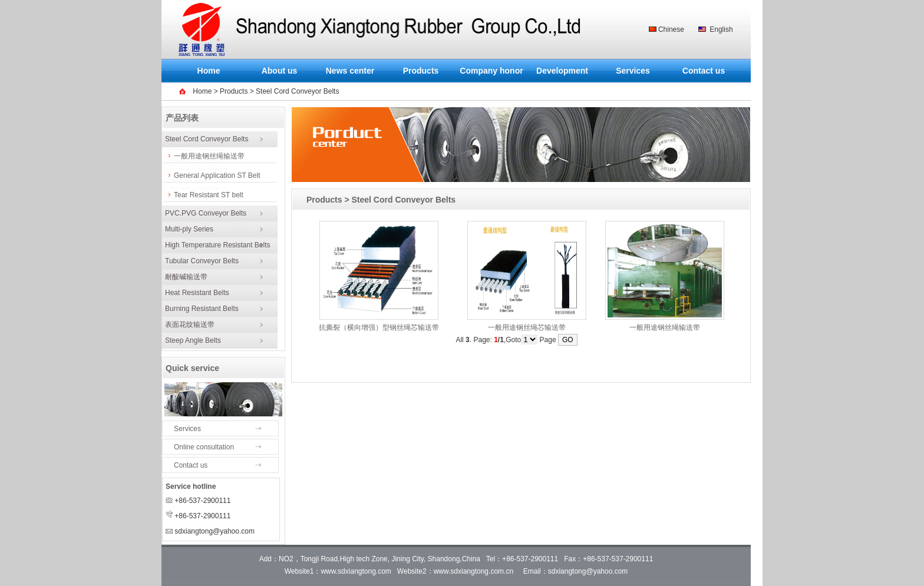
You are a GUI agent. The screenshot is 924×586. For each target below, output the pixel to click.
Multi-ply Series (189, 229)
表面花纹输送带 (190, 325)
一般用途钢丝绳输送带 (209, 156)
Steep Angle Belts (193, 340)
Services (633, 71)
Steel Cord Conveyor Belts (207, 139)
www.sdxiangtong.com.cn (473, 571)
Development (562, 71)
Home (209, 71)
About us (280, 71)
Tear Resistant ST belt (209, 195)
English (721, 29)
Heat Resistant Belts (197, 293)
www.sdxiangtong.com (356, 571)
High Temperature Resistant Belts (218, 245)
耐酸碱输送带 (186, 277)
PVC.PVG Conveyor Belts (206, 213)
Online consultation (204, 447)
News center (350, 71)
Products (421, 71)
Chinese (671, 29)
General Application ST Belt (217, 176)
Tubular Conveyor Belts (202, 261)
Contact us (704, 71)
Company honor (491, 71)
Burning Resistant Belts (202, 309)
